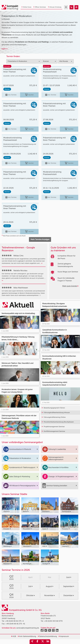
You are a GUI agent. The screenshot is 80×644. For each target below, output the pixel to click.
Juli (30, 586)
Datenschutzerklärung (47, 636)
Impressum (64, 636)
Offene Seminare (40, 7)
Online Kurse (26, 7)
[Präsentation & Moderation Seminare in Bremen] (72, 7)
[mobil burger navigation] (66, 7)
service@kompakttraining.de (28, 628)
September (69, 586)
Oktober (30, 595)
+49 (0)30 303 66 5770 (53, 621)
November (50, 595)
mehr (5, 49)
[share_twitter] (43, 642)
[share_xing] (32, 642)
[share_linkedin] (48, 642)
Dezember (69, 595)
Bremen (7, 89)
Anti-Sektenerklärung (27, 636)
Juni (69, 577)
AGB (14, 636)
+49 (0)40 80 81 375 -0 (14, 621)
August (50, 586)
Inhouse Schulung (55, 7)
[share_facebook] (37, 642)
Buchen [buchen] (29, 95)
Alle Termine (11, 95)
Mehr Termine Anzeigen (40, 239)
